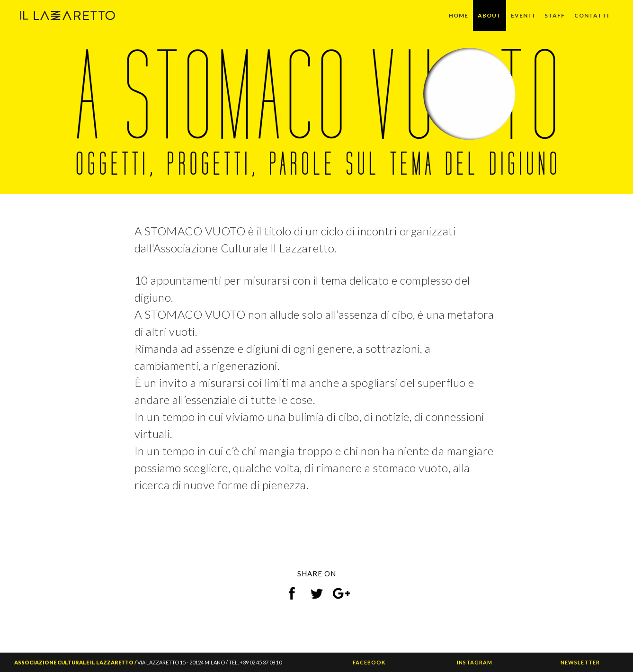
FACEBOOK (369, 662)
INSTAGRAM (475, 662)
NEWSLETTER (580, 662)
